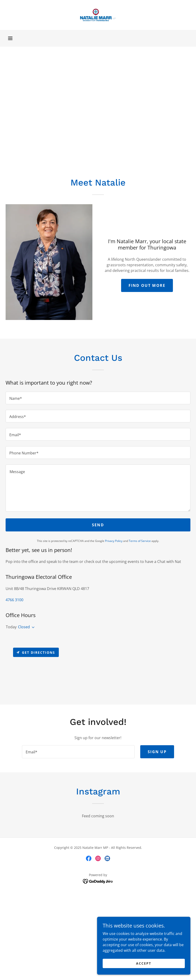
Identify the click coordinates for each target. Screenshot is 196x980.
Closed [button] (24, 627)
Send (98, 525)
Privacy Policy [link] (114, 541)
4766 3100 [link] (14, 600)
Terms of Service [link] (140, 541)
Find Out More (147, 285)
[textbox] (98, 398)
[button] (10, 38)
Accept (144, 963)
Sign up (157, 752)
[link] (98, 15)
